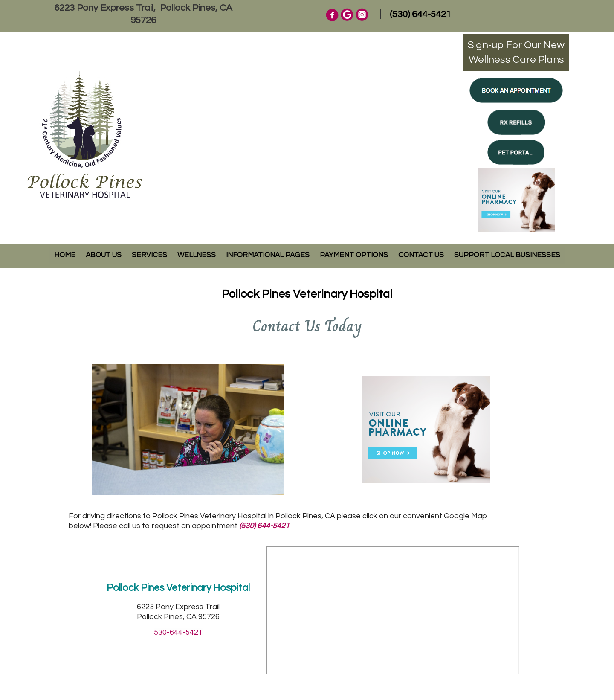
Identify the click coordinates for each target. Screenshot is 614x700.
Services (149, 255)
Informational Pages (268, 255)
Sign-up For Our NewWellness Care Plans (516, 52)
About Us (104, 255)
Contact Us (421, 255)
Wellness (197, 255)
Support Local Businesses (507, 255)
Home (65, 255)
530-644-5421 (178, 632)
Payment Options (354, 255)
